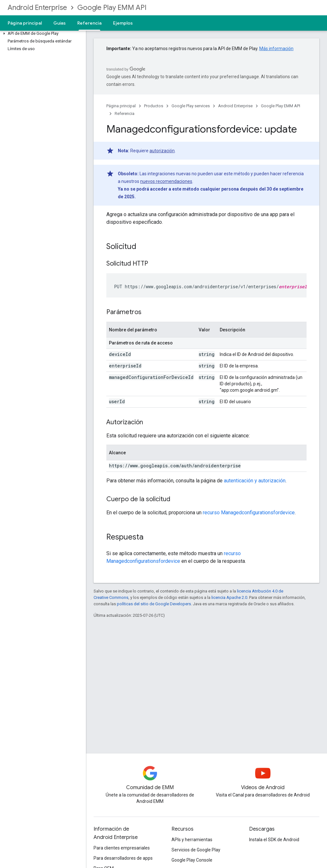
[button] (42, 34)
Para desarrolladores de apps (123, 858)
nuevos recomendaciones (166, 181)
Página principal (25, 23)
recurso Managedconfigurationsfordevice (249, 513)
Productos (154, 106)
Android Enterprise (37, 8)
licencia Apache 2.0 (229, 597)
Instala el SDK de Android (274, 840)
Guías (60, 23)
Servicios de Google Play (196, 850)
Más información (276, 49)
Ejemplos (123, 23)
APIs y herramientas (192, 840)
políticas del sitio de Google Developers (154, 604)
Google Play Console (192, 860)
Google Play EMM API (112, 8)
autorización (162, 151)
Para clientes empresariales (122, 848)
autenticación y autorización (255, 481)
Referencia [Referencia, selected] (89, 23)
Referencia (125, 113)
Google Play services (191, 106)
